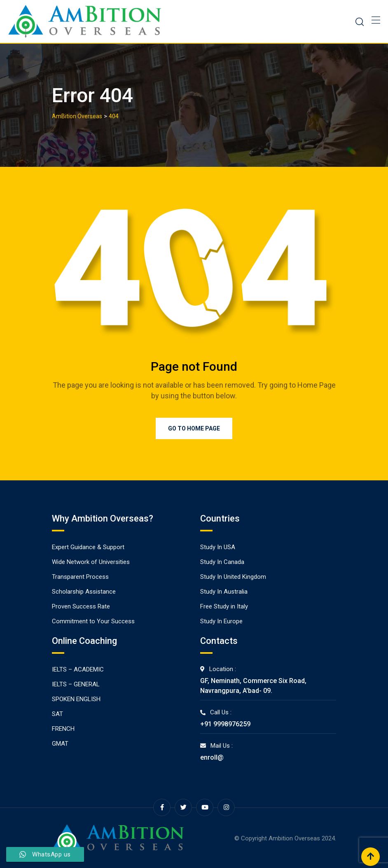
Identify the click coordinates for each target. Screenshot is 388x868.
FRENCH (63, 729)
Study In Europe (221, 621)
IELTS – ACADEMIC (78, 669)
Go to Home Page (194, 428)
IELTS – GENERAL (76, 684)
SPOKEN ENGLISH (76, 699)
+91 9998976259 (225, 724)
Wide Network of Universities (91, 562)
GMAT (60, 744)
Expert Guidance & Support (88, 547)
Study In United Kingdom (233, 577)
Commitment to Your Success (93, 621)
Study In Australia (224, 592)
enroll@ (212, 757)
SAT (57, 714)
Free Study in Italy (224, 606)
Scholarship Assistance (84, 592)
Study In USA (218, 547)
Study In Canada (222, 562)
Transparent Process (80, 577)
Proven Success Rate (81, 606)
